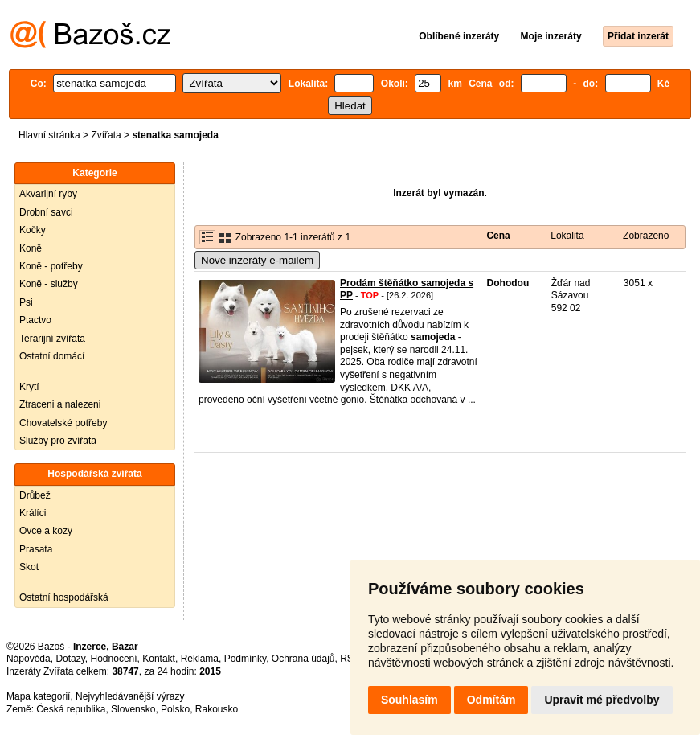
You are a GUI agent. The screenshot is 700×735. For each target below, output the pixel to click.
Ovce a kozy (46, 531)
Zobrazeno (646, 236)
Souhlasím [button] (409, 700)
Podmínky (245, 659)
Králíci (33, 513)
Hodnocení (114, 659)
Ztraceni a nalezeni (60, 404)
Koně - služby (49, 284)
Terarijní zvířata (52, 339)
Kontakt (159, 659)
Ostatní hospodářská (64, 597)
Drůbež (35, 495)
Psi (26, 302)
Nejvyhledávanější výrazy (130, 696)
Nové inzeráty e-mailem (257, 260)
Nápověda (29, 659)
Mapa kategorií (38, 696)
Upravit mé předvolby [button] (602, 700)
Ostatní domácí (52, 356)
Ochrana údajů (303, 659)
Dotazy (70, 659)
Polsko (175, 709)
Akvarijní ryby (48, 194)
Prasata (36, 549)
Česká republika (71, 709)
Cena (498, 236)
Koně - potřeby (51, 266)
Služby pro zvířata (58, 441)
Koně (31, 248)
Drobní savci (46, 212)
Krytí (29, 387)
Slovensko (133, 709)
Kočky (33, 230)
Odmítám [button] (491, 700)
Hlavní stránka (49, 135)
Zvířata (106, 135)
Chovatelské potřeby (63, 423)
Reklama (200, 659)
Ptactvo (35, 320)
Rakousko (217, 709)
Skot (29, 567)
